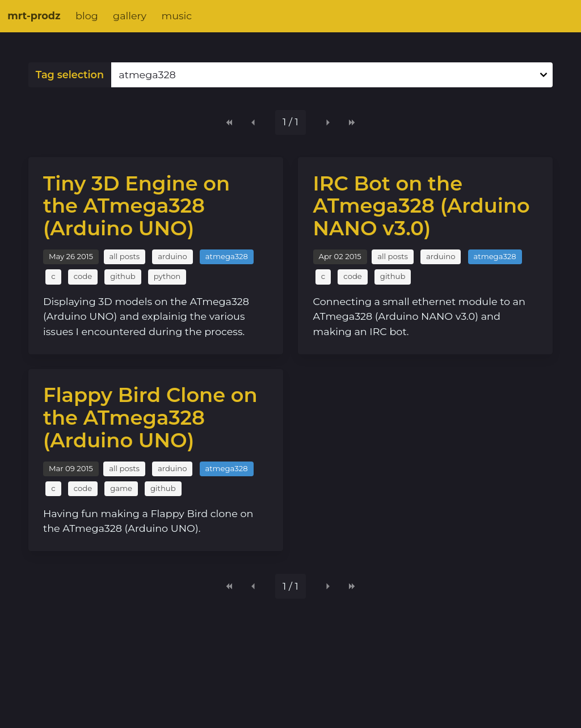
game (121, 488)
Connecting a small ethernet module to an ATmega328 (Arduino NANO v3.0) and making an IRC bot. (419, 316)
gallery (130, 16)
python (167, 276)
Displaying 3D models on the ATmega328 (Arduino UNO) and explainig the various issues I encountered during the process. (146, 316)
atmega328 (227, 256)
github (123, 276)
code (83, 276)
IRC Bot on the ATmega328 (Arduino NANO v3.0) (422, 206)
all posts (125, 256)
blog (87, 16)
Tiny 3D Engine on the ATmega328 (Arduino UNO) (136, 206)
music (176, 16)
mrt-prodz (34, 16)
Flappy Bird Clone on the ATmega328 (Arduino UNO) (150, 417)
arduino (172, 256)
